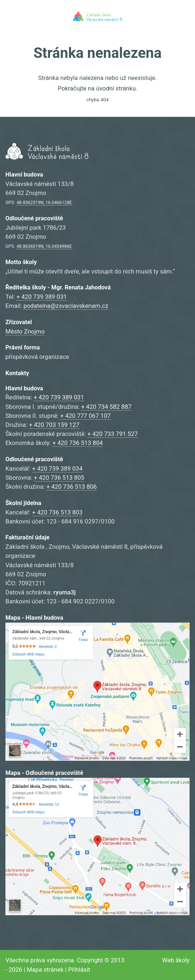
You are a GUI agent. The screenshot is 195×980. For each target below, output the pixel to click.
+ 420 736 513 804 (78, 443)
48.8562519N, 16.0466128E (44, 203)
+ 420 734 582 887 (106, 407)
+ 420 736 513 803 (57, 512)
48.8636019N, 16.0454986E (44, 246)
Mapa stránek (45, 970)
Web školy (176, 960)
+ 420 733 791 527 (113, 434)
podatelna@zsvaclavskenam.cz (66, 306)
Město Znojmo (25, 331)
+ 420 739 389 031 (41, 297)
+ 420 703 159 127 (54, 425)
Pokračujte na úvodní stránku (97, 88)
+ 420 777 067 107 (86, 416)
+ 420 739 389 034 (57, 468)
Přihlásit (79, 970)
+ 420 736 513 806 (71, 487)
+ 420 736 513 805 (59, 478)
